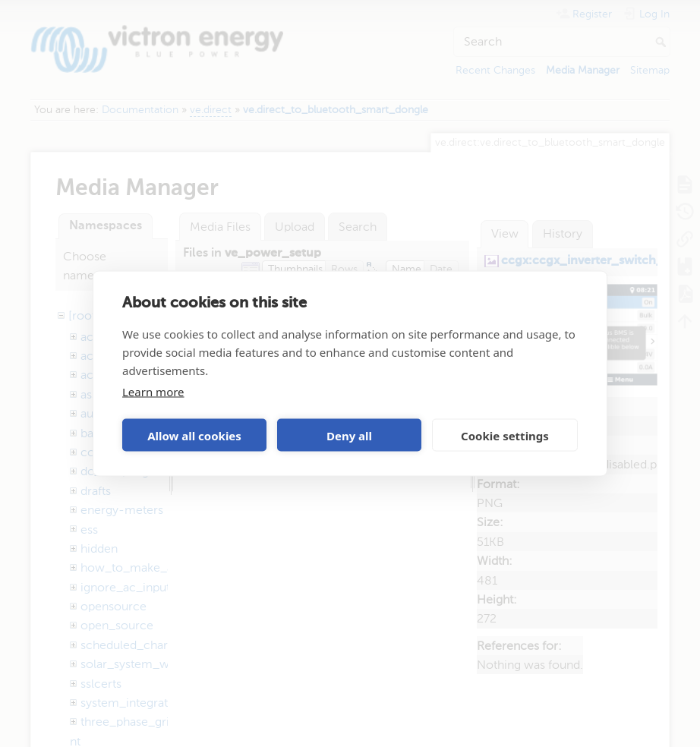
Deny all (349, 435)
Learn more (153, 392)
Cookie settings (505, 435)
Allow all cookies (194, 435)
